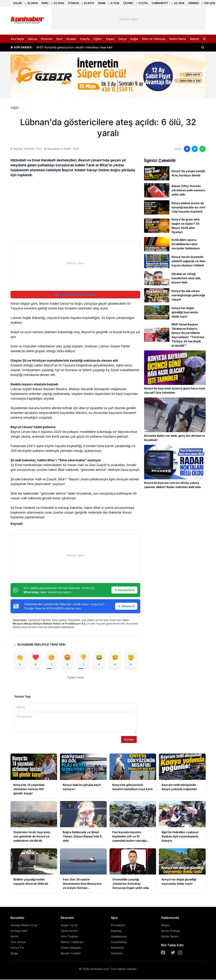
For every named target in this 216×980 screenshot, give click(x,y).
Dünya (122, 39)
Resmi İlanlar (178, 39)
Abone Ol (126, 606)
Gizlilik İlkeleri (170, 937)
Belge (14, 954)
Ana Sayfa (17, 39)
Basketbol (117, 948)
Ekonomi (47, 39)
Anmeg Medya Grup (24, 926)
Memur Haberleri (72, 943)
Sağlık (134, 39)
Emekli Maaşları (71, 948)
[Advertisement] (128, 19)
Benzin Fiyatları (71, 954)
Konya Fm (17, 948)
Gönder (129, 740)
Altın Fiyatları (69, 937)
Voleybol (117, 954)
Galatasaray (119, 937)
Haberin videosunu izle (75, 295)
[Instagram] (180, 953)
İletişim (195, 39)
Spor (59, 39)
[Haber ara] (203, 47)
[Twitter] (173, 953)
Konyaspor (118, 926)
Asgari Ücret (69, 926)
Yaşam (110, 39)
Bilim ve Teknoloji (154, 39)
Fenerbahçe (119, 943)
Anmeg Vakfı (19, 931)
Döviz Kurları (69, 931)
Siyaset (71, 39)
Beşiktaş (116, 931)
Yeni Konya (18, 943)
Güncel (32, 39)
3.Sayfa (85, 39)
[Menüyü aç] (204, 39)
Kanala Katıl (124, 590)
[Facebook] (163, 953)
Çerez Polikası (170, 931)
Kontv (14, 937)
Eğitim (98, 39)
